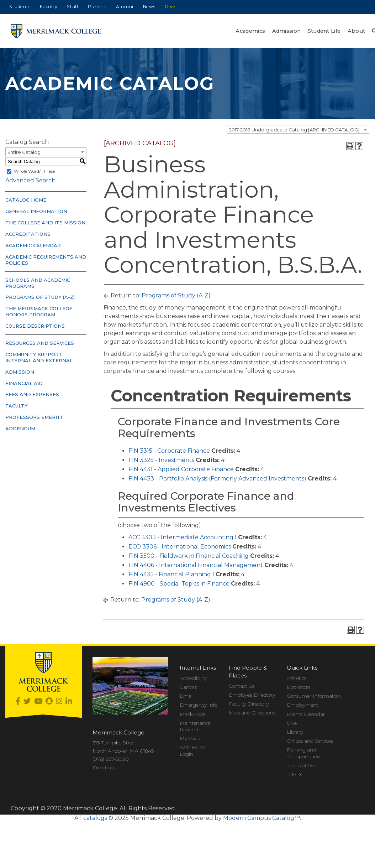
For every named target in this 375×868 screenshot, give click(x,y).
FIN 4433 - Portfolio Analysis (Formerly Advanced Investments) (217, 479)
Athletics (297, 678)
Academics (250, 31)
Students (20, 7)
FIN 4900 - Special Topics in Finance (179, 584)
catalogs (95, 818)
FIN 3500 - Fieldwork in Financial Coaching (189, 556)
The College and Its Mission (45, 223)
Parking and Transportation (303, 753)
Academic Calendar (33, 245)
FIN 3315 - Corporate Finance (169, 451)
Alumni (125, 7)
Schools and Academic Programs (38, 283)
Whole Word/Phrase (34, 171)
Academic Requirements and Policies (46, 260)
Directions (104, 768)
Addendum (20, 428)
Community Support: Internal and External (39, 357)
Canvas (188, 687)
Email (187, 696)
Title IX (294, 774)
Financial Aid (24, 383)
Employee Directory (252, 695)
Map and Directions (252, 713)
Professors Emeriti (34, 417)
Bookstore (299, 687)
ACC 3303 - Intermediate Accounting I (183, 537)
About (356, 31)
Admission (287, 31)
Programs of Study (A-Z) (40, 297)
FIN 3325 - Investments (161, 460)
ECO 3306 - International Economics (180, 547)
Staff (73, 7)
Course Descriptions (35, 326)
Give (170, 7)
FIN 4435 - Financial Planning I (171, 574)
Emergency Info (199, 705)
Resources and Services (40, 343)
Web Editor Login (193, 750)
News (149, 7)
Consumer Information (314, 696)
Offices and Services (310, 741)
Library (295, 732)
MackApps (192, 714)
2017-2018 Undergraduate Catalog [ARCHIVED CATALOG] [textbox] (294, 130)
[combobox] (298, 129)
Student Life (324, 31)
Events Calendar (306, 714)
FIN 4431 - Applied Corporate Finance (181, 469)
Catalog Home (26, 200)
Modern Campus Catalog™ (262, 818)
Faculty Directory (249, 704)
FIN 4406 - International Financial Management (196, 565)
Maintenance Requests (195, 726)
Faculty (49, 7)
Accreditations (28, 234)
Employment (302, 705)
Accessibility (193, 678)
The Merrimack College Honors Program (39, 311)
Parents (97, 7)
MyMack (190, 738)
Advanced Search (30, 180)
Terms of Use (301, 765)
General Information (36, 211)
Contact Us (242, 686)
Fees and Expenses (32, 394)
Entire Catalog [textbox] (24, 152)
